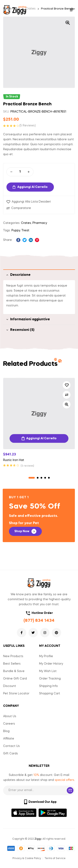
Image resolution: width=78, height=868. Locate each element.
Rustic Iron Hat (14, 460)
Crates (26, 223)
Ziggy (38, 839)
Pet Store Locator (16, 694)
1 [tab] (32, 478)
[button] (25, 531)
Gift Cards (11, 754)
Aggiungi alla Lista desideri (31, 202)
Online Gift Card (15, 679)
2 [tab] (38, 478)
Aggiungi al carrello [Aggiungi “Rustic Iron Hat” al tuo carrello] (41, 438)
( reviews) (28, 126)
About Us (10, 716)
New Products (13, 656)
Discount (10, 686)
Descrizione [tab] (20, 275)
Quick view (67, 405)
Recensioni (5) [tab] (22, 330)
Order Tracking (50, 679)
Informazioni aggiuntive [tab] (30, 319)
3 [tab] (41, 478)
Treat (25, 231)
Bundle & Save (14, 671)
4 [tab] (45, 478)
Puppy (16, 231)
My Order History (51, 664)
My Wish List (48, 671)
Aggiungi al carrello (32, 187)
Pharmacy (40, 223)
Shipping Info (48, 686)
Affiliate (9, 739)
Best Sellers (12, 664)
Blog (6, 731)
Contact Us (11, 746)
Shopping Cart (50, 694)
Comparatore (21, 208)
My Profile (46, 656)
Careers (9, 724)
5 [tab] (49, 478)
